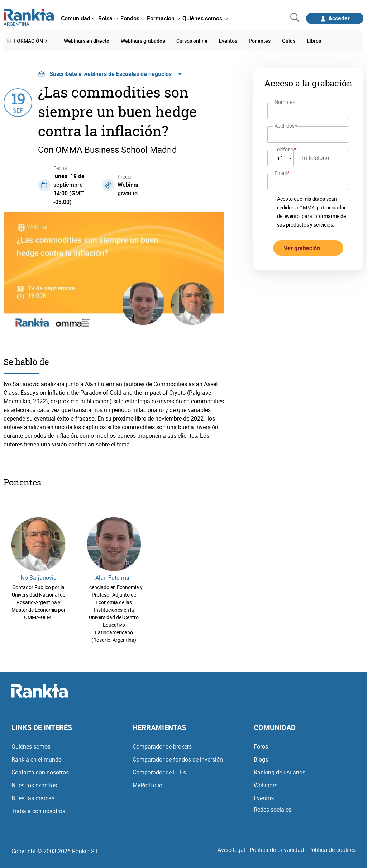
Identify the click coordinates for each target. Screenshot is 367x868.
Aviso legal (231, 849)
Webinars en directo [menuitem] (87, 41)
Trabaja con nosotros (38, 811)
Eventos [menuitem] (228, 41)
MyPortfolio (147, 785)
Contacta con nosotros (40, 772)
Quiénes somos (31, 746)
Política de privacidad (277, 849)
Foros (261, 746)
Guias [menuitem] (289, 41)
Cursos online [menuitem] (192, 41)
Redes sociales (273, 809)
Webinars (266, 785)
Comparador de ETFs (159, 772)
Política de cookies (332, 849)
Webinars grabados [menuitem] (143, 41)
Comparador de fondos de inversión (178, 759)
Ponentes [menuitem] (260, 41)
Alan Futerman (114, 578)
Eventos (264, 798)
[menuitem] (78, 18)
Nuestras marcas (33, 798)
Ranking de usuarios (280, 772)
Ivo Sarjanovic (38, 578)
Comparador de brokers (162, 746)
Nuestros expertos (34, 785)
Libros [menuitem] (314, 41)
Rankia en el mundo (37, 759)
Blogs (261, 759)
